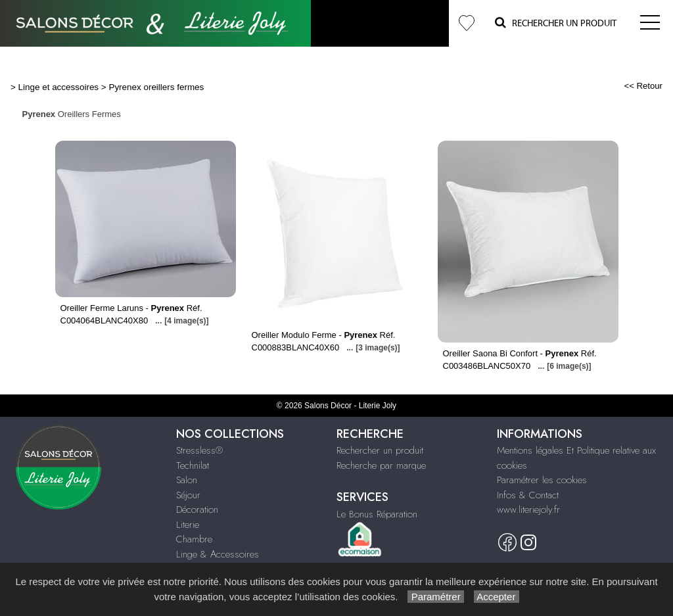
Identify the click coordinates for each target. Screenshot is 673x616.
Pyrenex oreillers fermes (156, 87)
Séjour (188, 495)
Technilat (193, 465)
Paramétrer (435, 597)
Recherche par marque (381, 465)
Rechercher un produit (380, 450)
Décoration (197, 509)
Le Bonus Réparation (377, 514)
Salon (187, 480)
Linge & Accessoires (218, 554)
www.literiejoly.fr (528, 509)
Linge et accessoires (59, 87)
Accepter (497, 597)
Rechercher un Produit (556, 23)
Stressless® (199, 450)
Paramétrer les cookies (542, 480)
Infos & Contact (528, 495)
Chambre (194, 539)
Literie (188, 525)
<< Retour (643, 86)
